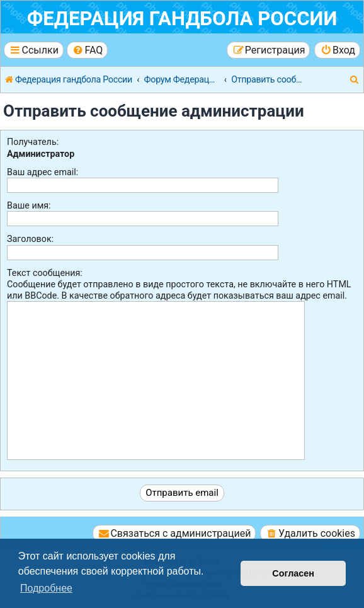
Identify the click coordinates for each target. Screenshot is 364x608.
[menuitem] (87, 50)
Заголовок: (30, 239)
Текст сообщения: (45, 273)
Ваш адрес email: (43, 172)
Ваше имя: (29, 205)
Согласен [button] (293, 573)
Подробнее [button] (46, 588)
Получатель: (33, 142)
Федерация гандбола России (182, 19)
